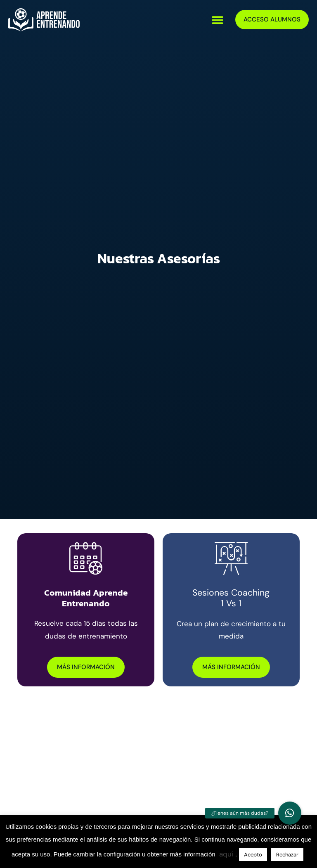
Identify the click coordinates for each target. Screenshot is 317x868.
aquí (226, 854)
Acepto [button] (253, 855)
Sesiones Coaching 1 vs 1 (231, 598)
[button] (218, 20)
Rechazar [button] (287, 855)
